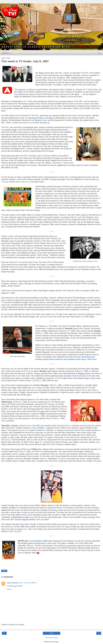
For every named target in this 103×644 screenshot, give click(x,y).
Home (51, 633)
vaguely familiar (29, 520)
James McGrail (13, 583)
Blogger (56, 642)
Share (4, 571)
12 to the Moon (36, 541)
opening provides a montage (41, 118)
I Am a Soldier (38, 428)
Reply (9, 589)
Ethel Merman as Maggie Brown (77, 374)
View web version (52, 638)
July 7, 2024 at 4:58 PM (28, 583)
